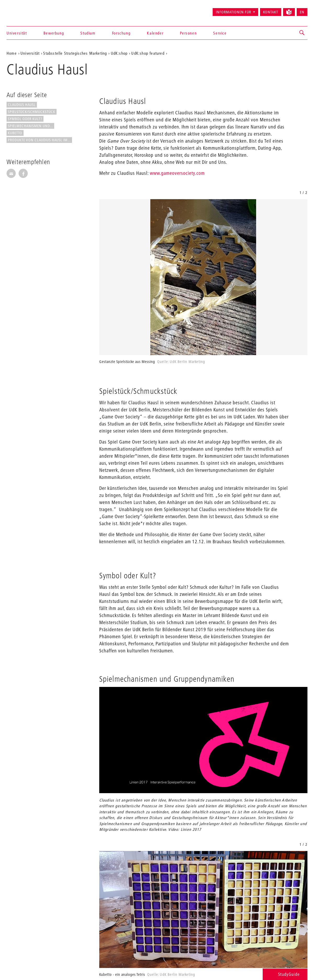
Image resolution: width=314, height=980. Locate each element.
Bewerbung (54, 33)
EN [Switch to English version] (302, 12)
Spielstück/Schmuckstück (32, 112)
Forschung (121, 33)
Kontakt (271, 12)
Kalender (155, 33)
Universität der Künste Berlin (27, 10)
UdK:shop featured (148, 53)
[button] (302, 33)
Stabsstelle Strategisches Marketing (75, 53)
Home (12, 53)
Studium (88, 33)
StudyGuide (285, 974)
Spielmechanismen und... (30, 126)
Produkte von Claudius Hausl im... (39, 140)
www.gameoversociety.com (177, 173)
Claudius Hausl (22, 105)
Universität (17, 33)
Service (220, 33)
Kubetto (15, 133)
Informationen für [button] (233, 12)
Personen (188, 33)
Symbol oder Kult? (25, 119)
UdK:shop (119, 53)
